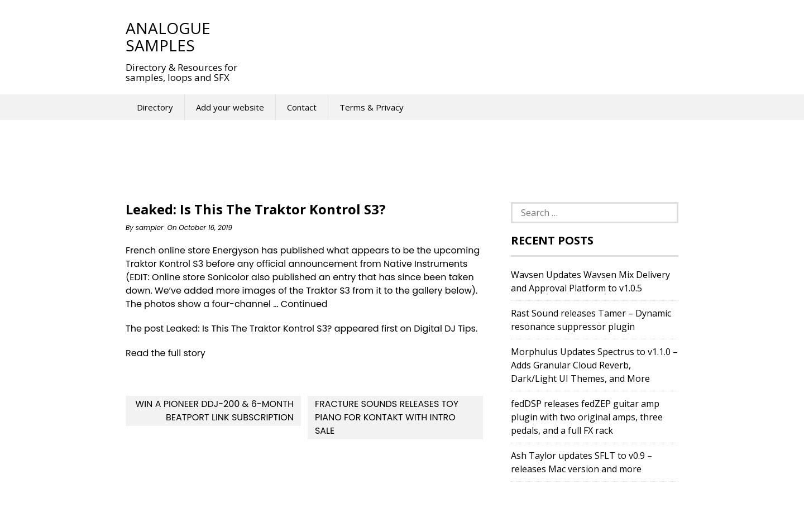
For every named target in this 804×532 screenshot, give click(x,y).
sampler (150, 227)
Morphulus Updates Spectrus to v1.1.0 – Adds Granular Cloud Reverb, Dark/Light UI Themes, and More (594, 365)
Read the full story (166, 353)
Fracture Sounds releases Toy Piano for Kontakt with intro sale (387, 417)
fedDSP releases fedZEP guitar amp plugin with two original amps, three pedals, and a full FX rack (587, 417)
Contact (302, 107)
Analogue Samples (168, 37)
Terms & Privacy (372, 107)
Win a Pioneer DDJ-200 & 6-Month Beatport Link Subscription (215, 411)
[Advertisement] (457, 36)
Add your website (230, 107)
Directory (155, 107)
